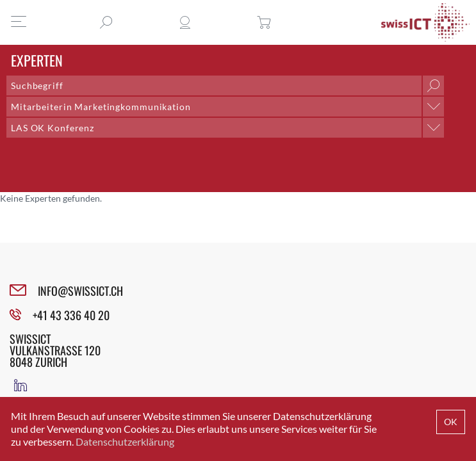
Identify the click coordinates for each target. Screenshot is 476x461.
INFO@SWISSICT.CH (80, 291)
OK (451, 422)
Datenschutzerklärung (125, 441)
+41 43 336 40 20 (71, 315)
